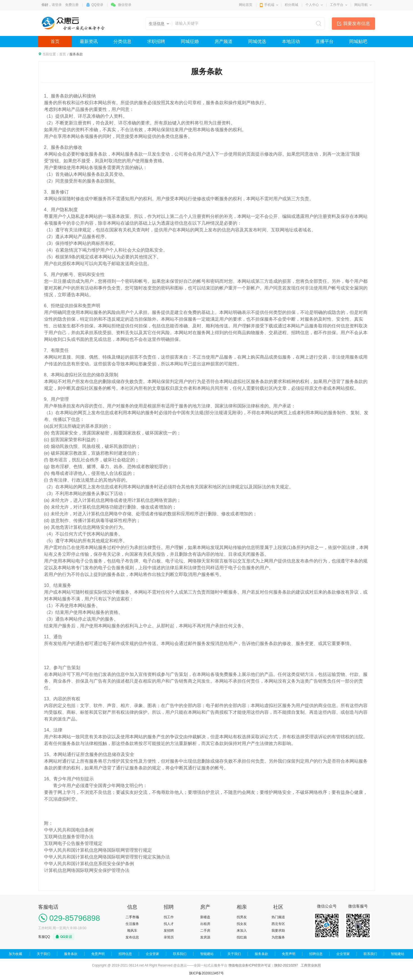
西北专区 (278, 924)
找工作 (169, 917)
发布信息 (132, 937)
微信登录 (125, 5)
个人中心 (312, 5)
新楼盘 (205, 917)
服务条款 (71, 954)
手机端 (269, 5)
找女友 (242, 924)
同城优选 (257, 41)
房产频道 (223, 41)
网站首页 (246, 5)
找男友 (242, 917)
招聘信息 (125, 954)
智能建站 (207, 954)
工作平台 (337, 5)
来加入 (242, 931)
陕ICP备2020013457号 (206, 973)
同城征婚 (190, 41)
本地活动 (291, 41)
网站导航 (361, 5)
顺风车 (132, 931)
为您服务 (278, 937)
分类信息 (122, 41)
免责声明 (98, 954)
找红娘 (242, 937)
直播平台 (325, 41)
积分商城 (291, 5)
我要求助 (278, 931)
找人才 (169, 924)
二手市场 (132, 917)
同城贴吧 (358, 41)
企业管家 (152, 954)
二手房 (205, 931)
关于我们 (44, 954)
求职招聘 (156, 41)
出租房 (205, 924)
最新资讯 (89, 41)
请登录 (57, 5)
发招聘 (169, 931)
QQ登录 (98, 5)
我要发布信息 (357, 23)
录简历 (169, 937)
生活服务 (132, 924)
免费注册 (72, 5)
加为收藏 (15, 954)
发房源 (205, 937)
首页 (55, 41)
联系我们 (180, 954)
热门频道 (278, 917)
